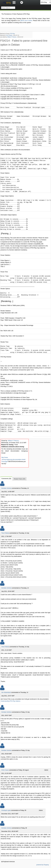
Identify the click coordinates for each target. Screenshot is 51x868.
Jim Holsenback (6, 692)
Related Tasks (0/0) (20, 479)
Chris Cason (5, 770)
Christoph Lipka (6, 810)
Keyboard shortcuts (8, 862)
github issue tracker (26, 21)
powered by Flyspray (43, 865)
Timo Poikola (9, 35)
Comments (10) (6, 479)
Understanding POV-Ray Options (10, 701)
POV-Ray (12, 34)
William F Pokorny (12, 37)
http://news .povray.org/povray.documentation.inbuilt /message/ (13, 459)
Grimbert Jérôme (6, 488)
